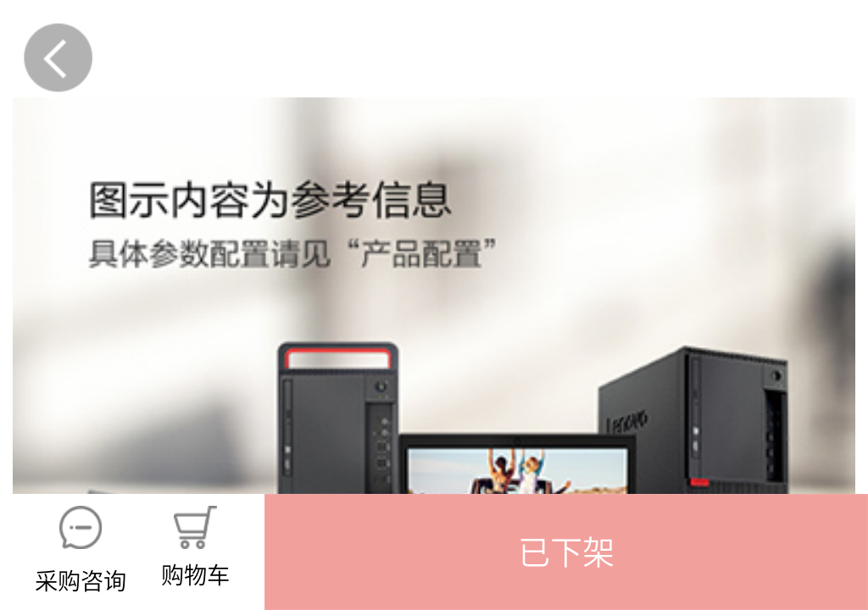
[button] (566, 552)
